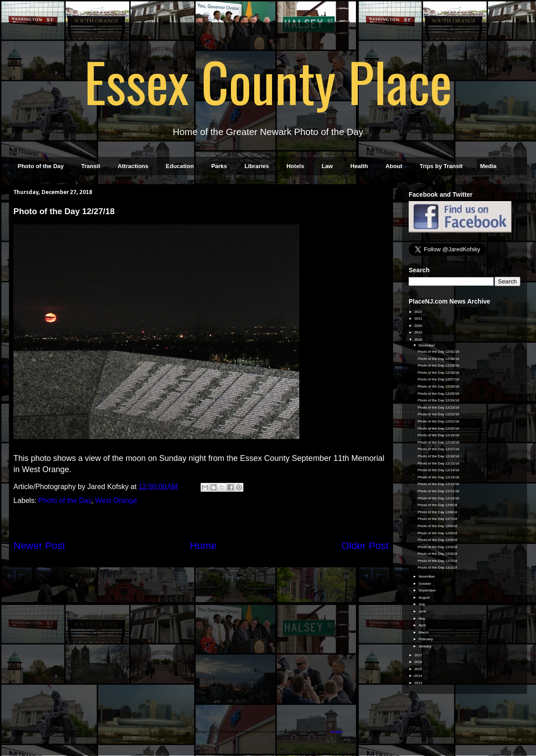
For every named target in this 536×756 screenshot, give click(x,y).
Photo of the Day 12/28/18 (438, 373)
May (422, 619)
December (427, 345)
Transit (91, 166)
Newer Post (39, 546)
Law (327, 166)
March (424, 632)
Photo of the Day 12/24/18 (438, 400)
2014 (419, 676)
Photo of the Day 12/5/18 (438, 540)
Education (180, 166)
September (428, 590)
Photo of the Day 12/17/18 (438, 449)
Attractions (133, 166)
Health (359, 166)
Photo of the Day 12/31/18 (438, 352)
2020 (419, 326)
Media (488, 166)
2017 (419, 655)
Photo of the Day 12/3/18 (438, 554)
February (426, 639)
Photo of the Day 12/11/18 (438, 491)
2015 (419, 669)
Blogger (337, 732)
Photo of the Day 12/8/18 (438, 512)
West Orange (116, 500)
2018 (419, 340)
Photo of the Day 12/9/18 (438, 505)
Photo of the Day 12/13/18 (438, 477)
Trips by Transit (441, 166)
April (423, 625)
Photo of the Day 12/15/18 (438, 463)
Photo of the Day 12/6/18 (438, 526)
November (427, 577)
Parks (219, 166)
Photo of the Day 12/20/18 (438, 429)
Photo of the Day (41, 166)
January (425, 646)
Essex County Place (268, 81)
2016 (419, 662)
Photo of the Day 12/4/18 (438, 547)
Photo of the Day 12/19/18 (438, 435)
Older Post (365, 546)
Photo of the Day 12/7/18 (438, 519)
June (423, 611)
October (425, 584)
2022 (419, 312)
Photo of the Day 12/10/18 (438, 498)
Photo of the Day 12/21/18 (438, 421)
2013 (419, 683)
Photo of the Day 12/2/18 (438, 561)
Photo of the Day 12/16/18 (438, 456)
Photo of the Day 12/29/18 (438, 365)
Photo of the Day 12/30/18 (438, 359)
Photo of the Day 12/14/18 (438, 470)
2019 (419, 332)
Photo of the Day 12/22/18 (438, 414)
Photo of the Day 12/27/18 (438, 379)
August (425, 598)
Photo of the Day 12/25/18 (438, 394)
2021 (419, 319)
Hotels (295, 166)
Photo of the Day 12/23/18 (438, 408)
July (422, 604)
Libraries (257, 166)
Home (203, 546)
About (394, 166)
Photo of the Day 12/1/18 (438, 568)
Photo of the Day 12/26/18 (438, 386)
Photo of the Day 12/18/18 (438, 442)
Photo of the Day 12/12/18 (438, 484)
